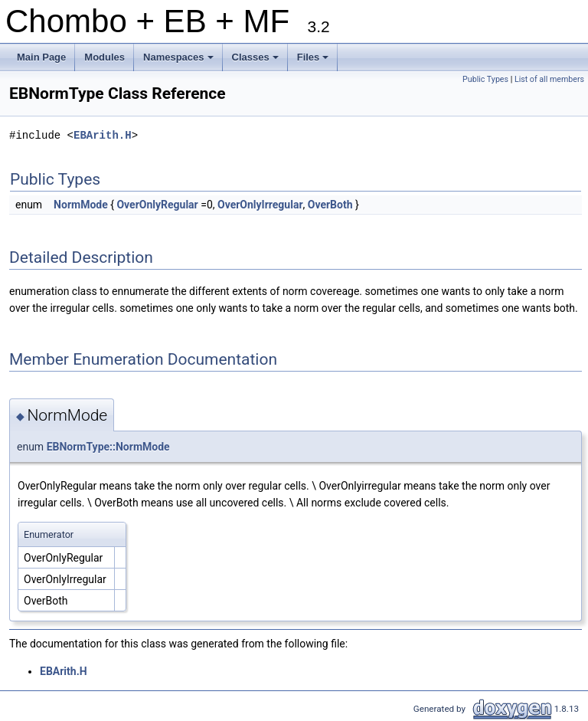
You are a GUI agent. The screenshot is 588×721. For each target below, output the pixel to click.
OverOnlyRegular (157, 205)
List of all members (549, 79)
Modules (105, 57)
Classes (256, 61)
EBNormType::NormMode (108, 447)
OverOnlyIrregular (260, 205)
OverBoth (330, 205)
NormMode (81, 205)
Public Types (485, 79)
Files (314, 61)
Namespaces (180, 61)
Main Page (41, 57)
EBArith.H (103, 135)
